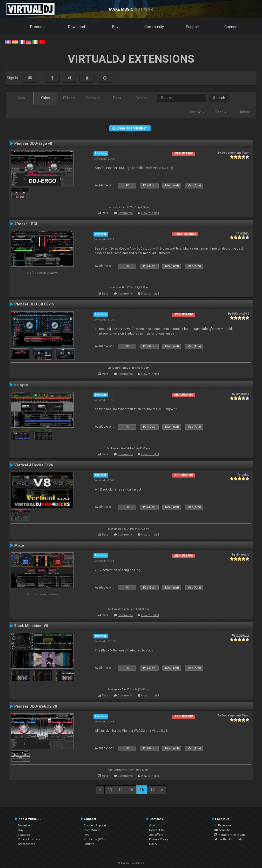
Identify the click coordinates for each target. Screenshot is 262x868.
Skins (45, 98)
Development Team (236, 153)
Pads (117, 98)
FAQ (87, 835)
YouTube (222, 830)
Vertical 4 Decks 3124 (33, 465)
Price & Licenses (29, 839)
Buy (115, 27)
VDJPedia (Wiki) (95, 839)
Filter (221, 112)
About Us (156, 825)
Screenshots (26, 844)
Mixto (19, 545)
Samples (93, 98)
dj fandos (243, 394)
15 (131, 790)
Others (141, 98)
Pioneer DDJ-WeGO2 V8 (36, 706)
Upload (244, 112)
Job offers (156, 835)
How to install (150, 213)
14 (120, 790)
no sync (21, 385)
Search (219, 98)
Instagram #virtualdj (230, 835)
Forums (89, 844)
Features (24, 835)
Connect (231, 27)
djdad (245, 474)
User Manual (92, 830)
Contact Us (157, 830)
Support (193, 27)
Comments (125, 213)
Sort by (196, 112)
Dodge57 (243, 635)
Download (76, 27)
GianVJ (244, 233)
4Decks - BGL (26, 224)
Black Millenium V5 (31, 626)
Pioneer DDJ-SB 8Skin (34, 304)
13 (110, 790)
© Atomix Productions (131, 863)
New (22, 98)
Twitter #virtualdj (228, 839)
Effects (69, 98)
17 (152, 790)
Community (154, 27)
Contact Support (95, 825)
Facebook (223, 825)
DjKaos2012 (241, 314)
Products (38, 27)
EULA (153, 844)
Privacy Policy (159, 839)
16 (142, 790)
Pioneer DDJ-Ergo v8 (33, 143)
